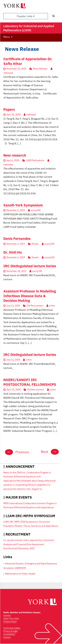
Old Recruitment (35, 306)
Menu (7, 37)
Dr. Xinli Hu (13, 252)
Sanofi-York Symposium (23, 205)
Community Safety (12, 628)
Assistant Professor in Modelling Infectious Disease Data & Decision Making (30, 296)
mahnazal (31, 114)
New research (15, 155)
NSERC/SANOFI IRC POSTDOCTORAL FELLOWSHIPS (30, 382)
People (35, 244)
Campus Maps (10, 622)
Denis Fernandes (17, 238)
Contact (7, 616)
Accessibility (9, 634)
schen (52, 306)
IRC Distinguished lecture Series (30, 266)
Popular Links (26, 16)
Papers (9, 109)
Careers (7, 637)
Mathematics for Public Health (20, 574)
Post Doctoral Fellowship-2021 (19, 548)
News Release (40, 69)
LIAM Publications (35, 160)
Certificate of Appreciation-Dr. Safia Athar (28, 61)
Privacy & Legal (10, 631)
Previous (17, 452)
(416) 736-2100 (11, 619)
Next (50, 452)
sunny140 (36, 210)
